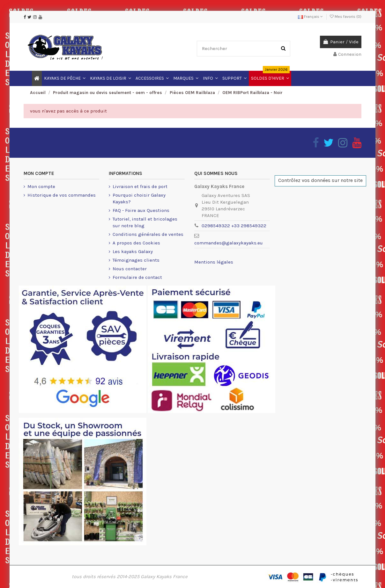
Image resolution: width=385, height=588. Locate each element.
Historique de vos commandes (62, 195)
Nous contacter (130, 269)
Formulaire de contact (137, 277)
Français (310, 17)
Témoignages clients (136, 260)
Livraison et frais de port (140, 186)
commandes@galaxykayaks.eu (229, 243)
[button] (210, 78)
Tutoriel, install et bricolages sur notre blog (145, 222)
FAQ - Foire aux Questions (141, 210)
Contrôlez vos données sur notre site (320, 180)
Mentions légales (214, 262)
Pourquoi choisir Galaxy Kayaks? (139, 198)
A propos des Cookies (136, 243)
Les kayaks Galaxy (133, 251)
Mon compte (41, 186)
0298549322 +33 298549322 (234, 226)
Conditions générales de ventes (148, 234)
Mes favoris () (346, 17)
